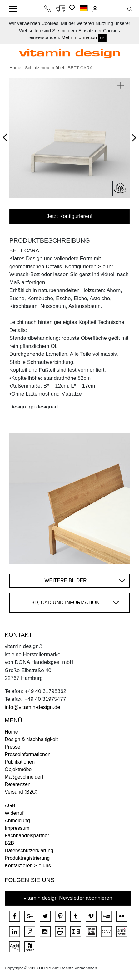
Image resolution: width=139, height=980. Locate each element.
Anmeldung (17, 821)
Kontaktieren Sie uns (28, 866)
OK (102, 38)
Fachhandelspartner (27, 836)
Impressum (17, 828)
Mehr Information (79, 37)
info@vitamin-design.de (32, 707)
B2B (9, 843)
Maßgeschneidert (24, 777)
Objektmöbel (19, 769)
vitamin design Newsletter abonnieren (68, 898)
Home (15, 68)
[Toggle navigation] (13, 9)
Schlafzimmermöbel (45, 68)
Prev (7, 136)
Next (133, 139)
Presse (12, 747)
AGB (10, 806)
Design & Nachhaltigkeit (31, 739)
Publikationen (20, 762)
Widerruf (14, 813)
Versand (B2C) (21, 792)
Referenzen (18, 784)
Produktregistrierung (27, 858)
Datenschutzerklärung (29, 851)
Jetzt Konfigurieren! (69, 216)
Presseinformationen (28, 754)
